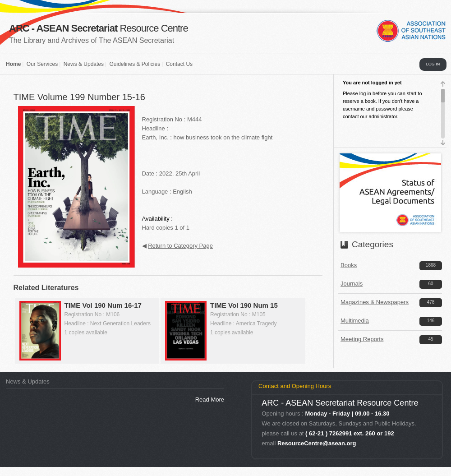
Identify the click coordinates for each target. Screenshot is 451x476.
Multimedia (355, 321)
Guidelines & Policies (135, 64)
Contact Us (179, 64)
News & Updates (84, 64)
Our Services (42, 64)
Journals (352, 284)
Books (349, 265)
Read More (210, 400)
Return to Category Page (180, 246)
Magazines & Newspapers (375, 302)
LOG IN (433, 64)
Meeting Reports (362, 339)
